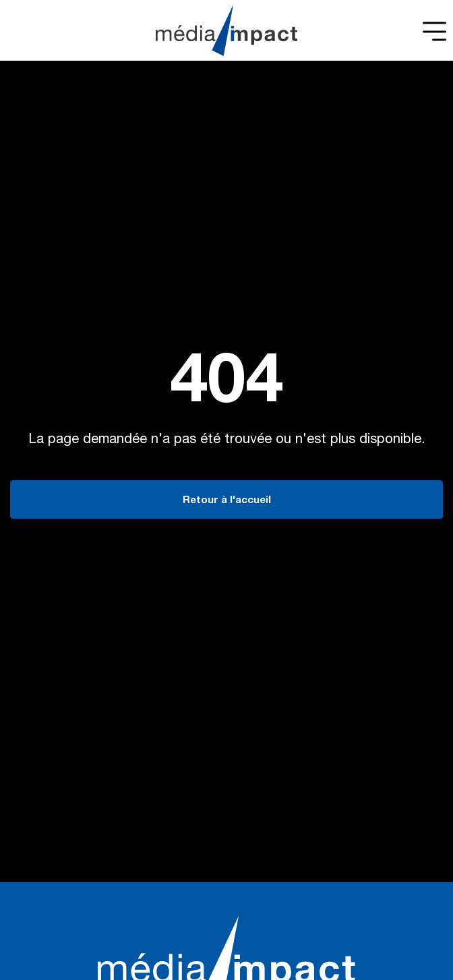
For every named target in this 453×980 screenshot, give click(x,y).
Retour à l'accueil (227, 501)
